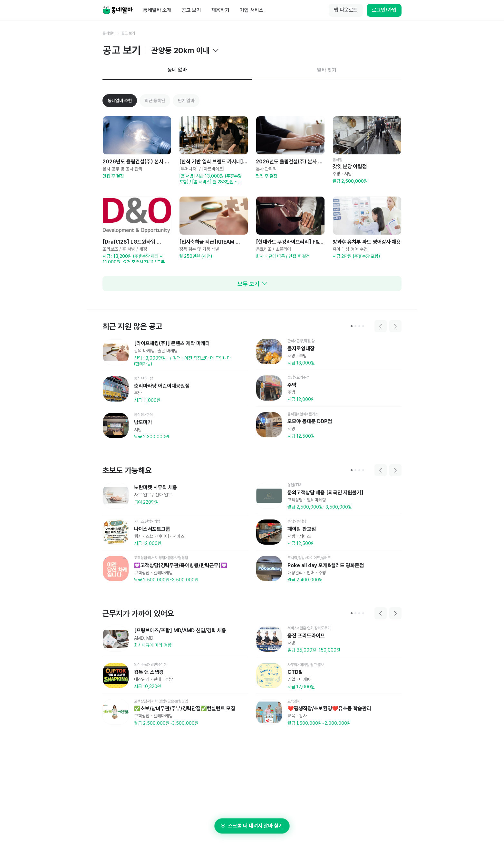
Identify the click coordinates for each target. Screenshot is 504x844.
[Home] (118, 10)
